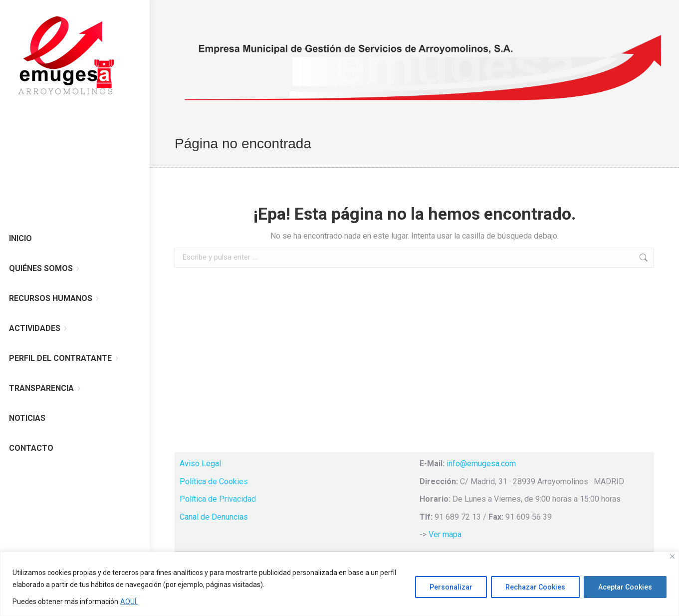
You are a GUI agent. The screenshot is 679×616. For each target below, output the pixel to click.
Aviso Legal (200, 463)
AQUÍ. (129, 602)
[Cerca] (672, 556)
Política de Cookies (214, 481)
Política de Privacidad (218, 499)
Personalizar (451, 587)
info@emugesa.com (481, 463)
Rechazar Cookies (535, 587)
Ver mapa (445, 534)
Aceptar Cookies (625, 587)
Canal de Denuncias (214, 517)
